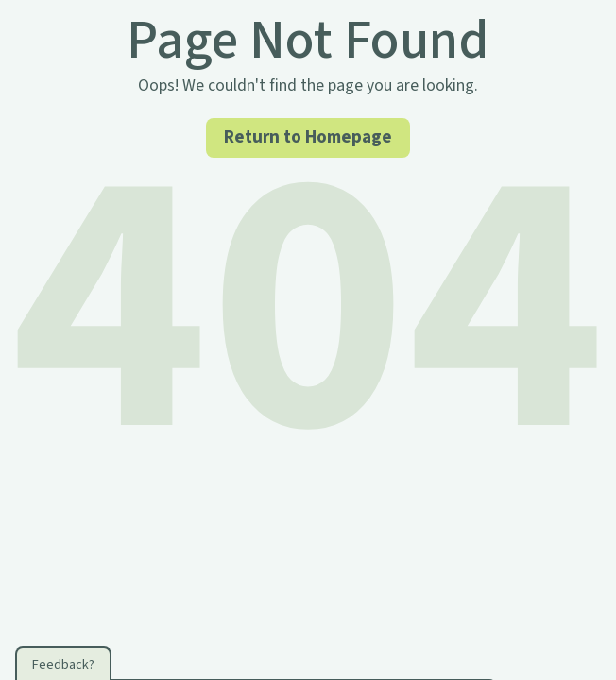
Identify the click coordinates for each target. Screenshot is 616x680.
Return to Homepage (308, 137)
